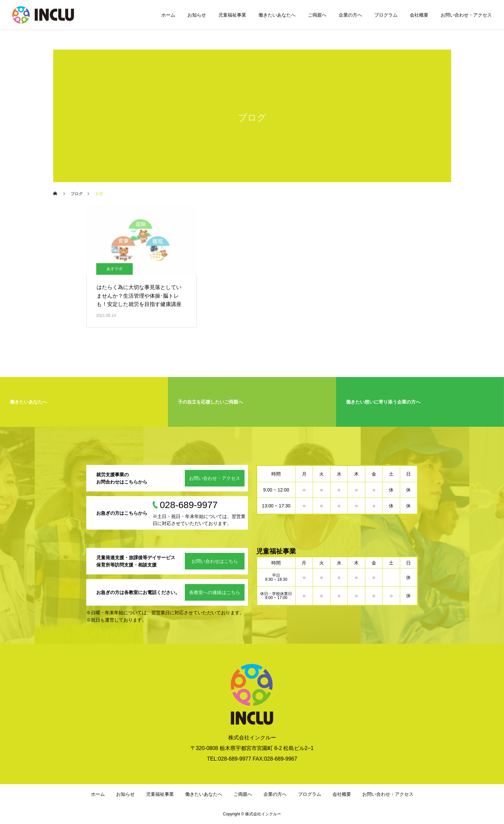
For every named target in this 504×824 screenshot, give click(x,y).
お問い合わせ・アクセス (466, 15)
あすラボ (114, 269)
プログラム (386, 15)
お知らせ (197, 15)
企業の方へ (350, 15)
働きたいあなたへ (277, 15)
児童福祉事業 (232, 15)
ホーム (168, 15)
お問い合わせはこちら (215, 561)
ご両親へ (317, 15)
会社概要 (419, 15)
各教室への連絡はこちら (215, 592)
